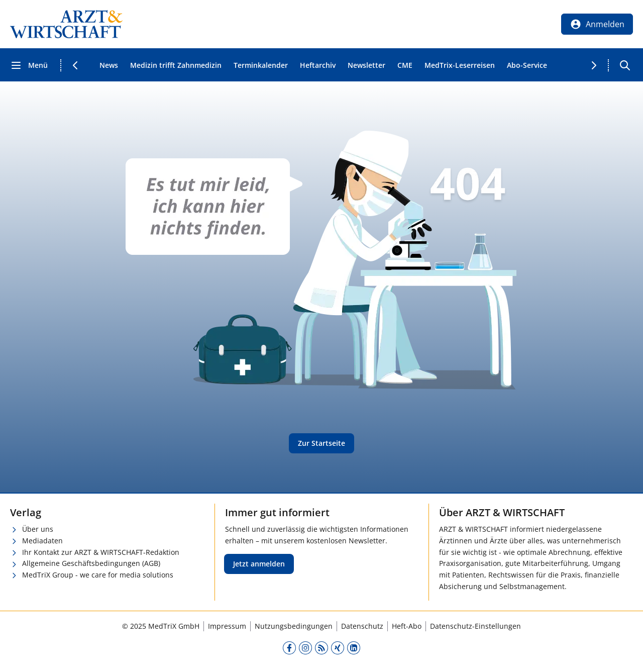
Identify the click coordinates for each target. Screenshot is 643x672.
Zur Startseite (321, 443)
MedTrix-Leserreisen (460, 65)
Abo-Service (527, 65)
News (109, 65)
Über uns (38, 529)
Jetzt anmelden (259, 564)
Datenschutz (362, 626)
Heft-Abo (407, 626)
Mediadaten (42, 541)
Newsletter (366, 65)
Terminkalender (261, 65)
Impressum (227, 626)
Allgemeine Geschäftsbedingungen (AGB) (91, 563)
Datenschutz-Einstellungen (475, 626)
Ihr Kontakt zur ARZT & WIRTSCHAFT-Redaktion (101, 552)
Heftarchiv (318, 65)
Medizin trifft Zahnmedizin (176, 65)
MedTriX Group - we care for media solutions (98, 575)
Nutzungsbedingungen (294, 626)
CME (405, 65)
